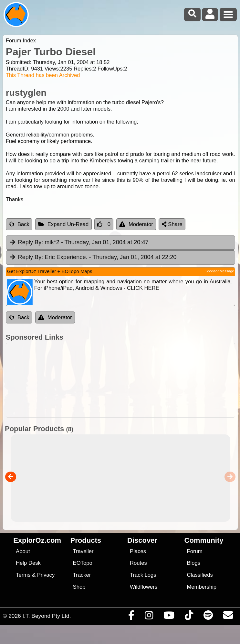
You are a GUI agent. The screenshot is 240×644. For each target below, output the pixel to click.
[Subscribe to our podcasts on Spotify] (208, 617)
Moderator (136, 224)
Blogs (194, 563)
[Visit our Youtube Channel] (169, 617)
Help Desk (28, 563)
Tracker (82, 575)
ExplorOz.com (37, 540)
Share (172, 224)
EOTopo (83, 563)
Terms (23, 575)
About (23, 551)
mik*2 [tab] (79, 243)
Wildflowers (144, 587)
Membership (202, 587)
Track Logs (143, 575)
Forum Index (21, 41)
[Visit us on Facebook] (131, 617)
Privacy (46, 575)
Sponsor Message (220, 271)
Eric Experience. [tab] (93, 257)
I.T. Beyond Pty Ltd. (47, 616)
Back (19, 224)
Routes (138, 563)
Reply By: (31, 242)
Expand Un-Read (63, 224)
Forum (195, 551)
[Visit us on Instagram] (149, 617)
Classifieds (200, 575)
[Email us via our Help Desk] (228, 617)
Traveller (83, 551)
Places (138, 551)
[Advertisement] (123, 380)
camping (149, 161)
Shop (79, 587)
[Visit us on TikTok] (189, 617)
